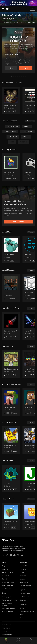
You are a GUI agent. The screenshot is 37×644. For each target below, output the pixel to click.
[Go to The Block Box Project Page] (11, 167)
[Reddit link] (22, 555)
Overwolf (23, 608)
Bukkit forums (24, 582)
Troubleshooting (25, 597)
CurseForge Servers (26, 586)
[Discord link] (14, 555)
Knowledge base (25, 594)
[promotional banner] (18, 3)
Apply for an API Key (8, 609)
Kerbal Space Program (9, 582)
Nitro (21, 618)
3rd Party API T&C (8, 612)
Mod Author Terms (7, 635)
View (11, 68)
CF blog (22, 573)
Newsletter (23, 576)
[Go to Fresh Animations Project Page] (11, 402)
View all (31, 232)
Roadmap (23, 579)
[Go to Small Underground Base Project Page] (11, 364)
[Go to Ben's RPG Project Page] (11, 288)
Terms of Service (7, 625)
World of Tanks (7, 589)
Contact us (23, 600)
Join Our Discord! (25, 566)
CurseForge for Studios (27, 611)
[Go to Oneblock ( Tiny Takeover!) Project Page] (11, 517)
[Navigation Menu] (3, 9)
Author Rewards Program (7, 604)
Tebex (21, 615)
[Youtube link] (11, 555)
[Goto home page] (7, 9)
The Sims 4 (5, 576)
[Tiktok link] (7, 555)
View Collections (18, 222)
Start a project (6, 597)
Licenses (4, 631)
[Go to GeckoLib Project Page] (11, 478)
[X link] (18, 555)
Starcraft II (5, 579)
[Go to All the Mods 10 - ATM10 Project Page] (11, 440)
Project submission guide (9, 600)
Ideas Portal (23, 569)
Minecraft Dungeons (8, 586)
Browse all (30, 121)
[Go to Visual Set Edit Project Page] (11, 250)
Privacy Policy (6, 628)
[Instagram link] (3, 555)
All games (5, 566)
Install (26, 68)
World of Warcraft (8, 573)
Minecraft (5, 569)
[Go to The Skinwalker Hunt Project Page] (11, 100)
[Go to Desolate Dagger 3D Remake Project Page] (11, 326)
